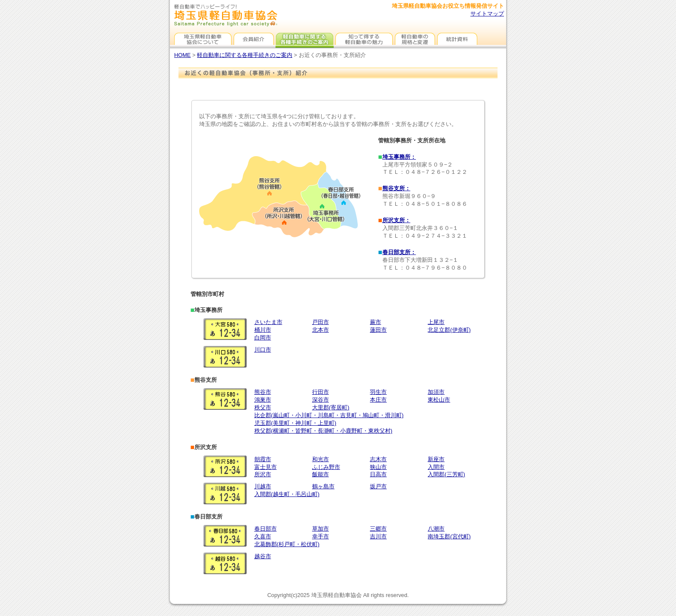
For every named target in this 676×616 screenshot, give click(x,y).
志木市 (378, 459)
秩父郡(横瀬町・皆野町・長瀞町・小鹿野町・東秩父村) (324, 431)
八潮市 (436, 529)
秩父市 (263, 407)
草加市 (321, 529)
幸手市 (321, 536)
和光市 (321, 459)
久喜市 (263, 536)
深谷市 (321, 400)
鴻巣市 (263, 400)
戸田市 (321, 322)
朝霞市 (263, 459)
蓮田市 (378, 330)
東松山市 (439, 400)
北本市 (321, 330)
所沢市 (263, 474)
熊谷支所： (396, 188)
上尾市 (436, 322)
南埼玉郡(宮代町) (449, 536)
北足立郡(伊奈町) (449, 330)
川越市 (263, 486)
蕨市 (376, 322)
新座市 (436, 459)
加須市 (436, 392)
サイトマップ (487, 14)
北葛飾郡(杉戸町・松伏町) (287, 544)
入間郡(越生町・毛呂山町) (287, 494)
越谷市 (263, 556)
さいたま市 (268, 322)
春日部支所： (399, 252)
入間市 (436, 467)
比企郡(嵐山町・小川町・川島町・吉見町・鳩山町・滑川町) (329, 415)
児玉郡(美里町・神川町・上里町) (296, 423)
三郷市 (378, 529)
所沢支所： (396, 220)
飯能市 (321, 474)
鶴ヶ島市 (323, 486)
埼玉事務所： (399, 157)
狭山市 (378, 467)
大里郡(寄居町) (331, 407)
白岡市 (263, 338)
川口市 (263, 350)
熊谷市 (263, 392)
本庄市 (378, 400)
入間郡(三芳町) (446, 474)
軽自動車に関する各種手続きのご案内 (245, 55)
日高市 (378, 474)
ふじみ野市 (326, 467)
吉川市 (378, 536)
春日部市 (266, 529)
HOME (182, 55)
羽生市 (378, 392)
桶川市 (263, 330)
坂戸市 (378, 486)
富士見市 (266, 467)
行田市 (321, 392)
